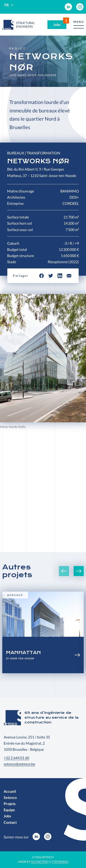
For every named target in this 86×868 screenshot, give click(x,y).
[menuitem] (68, 7)
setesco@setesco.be (19, 764)
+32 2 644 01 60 (16, 758)
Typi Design (60, 862)
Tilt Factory (40, 862)
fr (7, 5)
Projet (18, 48)
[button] (79, 25)
